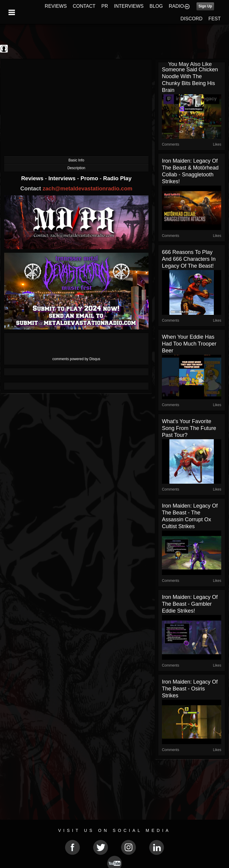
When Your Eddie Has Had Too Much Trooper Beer (189, 344)
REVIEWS (56, 6)
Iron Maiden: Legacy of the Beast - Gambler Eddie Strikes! (190, 604)
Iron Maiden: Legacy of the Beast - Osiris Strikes (190, 689)
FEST (215, 19)
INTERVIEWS (129, 6)
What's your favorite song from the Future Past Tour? (189, 428)
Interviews (63, 178)
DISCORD (191, 19)
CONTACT (84, 6)
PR (105, 6)
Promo (90, 178)
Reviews (33, 178)
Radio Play (117, 178)
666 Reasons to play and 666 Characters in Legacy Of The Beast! (189, 259)
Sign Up (205, 6)
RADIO (176, 6)
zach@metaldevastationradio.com (88, 188)
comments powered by (76, 359)
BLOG (156, 6)
